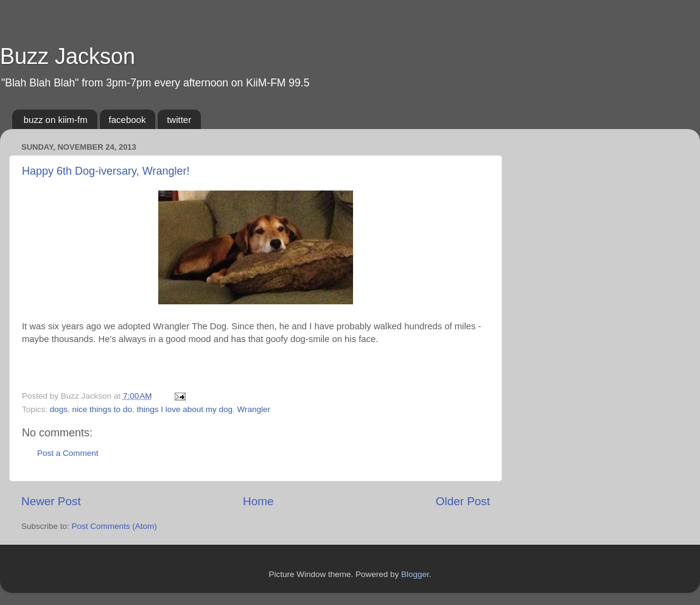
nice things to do (102, 409)
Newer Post (51, 501)
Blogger (415, 574)
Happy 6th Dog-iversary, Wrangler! (106, 171)
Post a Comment (68, 453)
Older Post (463, 501)
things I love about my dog (184, 409)
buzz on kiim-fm (56, 120)
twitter (179, 120)
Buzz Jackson (68, 56)
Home (258, 501)
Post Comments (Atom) (114, 526)
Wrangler (254, 409)
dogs (59, 409)
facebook (128, 120)
